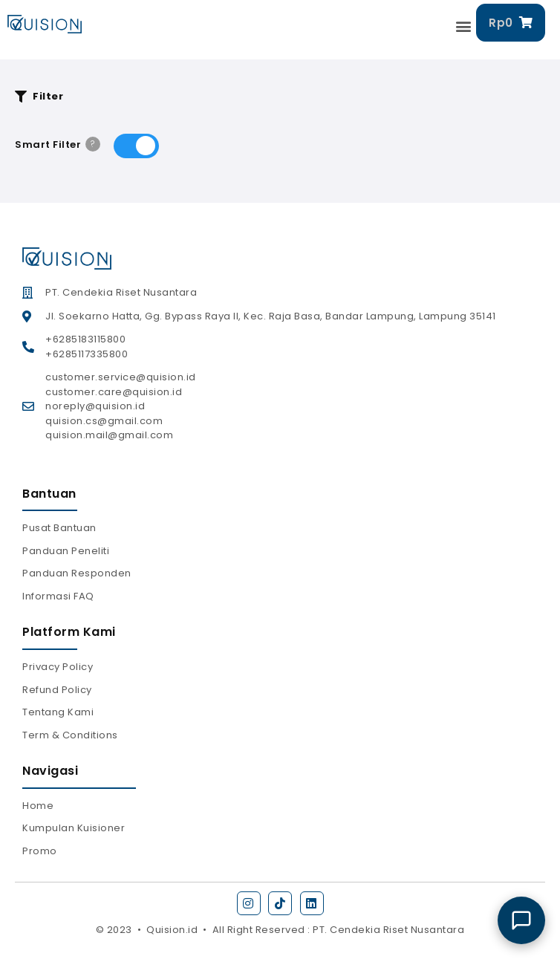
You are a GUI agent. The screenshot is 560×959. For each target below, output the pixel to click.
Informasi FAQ (58, 596)
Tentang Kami (58, 712)
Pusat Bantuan (59, 528)
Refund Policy (57, 690)
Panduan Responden (77, 573)
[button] (464, 26)
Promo (40, 851)
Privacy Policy (58, 667)
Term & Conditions (70, 735)
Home (38, 806)
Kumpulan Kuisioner (74, 828)
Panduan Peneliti (66, 551)
